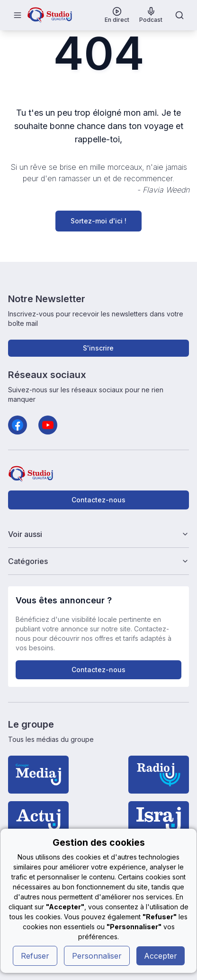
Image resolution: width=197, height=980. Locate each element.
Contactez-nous (98, 500)
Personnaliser (97, 956)
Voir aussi (98, 534)
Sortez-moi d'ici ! (98, 221)
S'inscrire (98, 348)
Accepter (161, 956)
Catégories (98, 561)
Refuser (35, 956)
